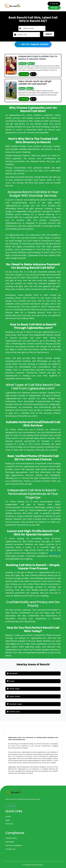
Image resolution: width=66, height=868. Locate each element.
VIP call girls (54, 553)
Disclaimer (10, 842)
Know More (11, 806)
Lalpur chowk (14, 696)
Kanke (11, 681)
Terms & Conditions (14, 845)
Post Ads (9, 824)
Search (49, 34)
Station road (13, 712)
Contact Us (10, 849)
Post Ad (54, 4)
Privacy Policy (11, 838)
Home (8, 816)
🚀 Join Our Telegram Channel (33, 44)
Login (54, 8)
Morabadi (12, 673)
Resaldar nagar (15, 704)
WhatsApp (24, 74)
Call (33, 74)
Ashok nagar (13, 689)
